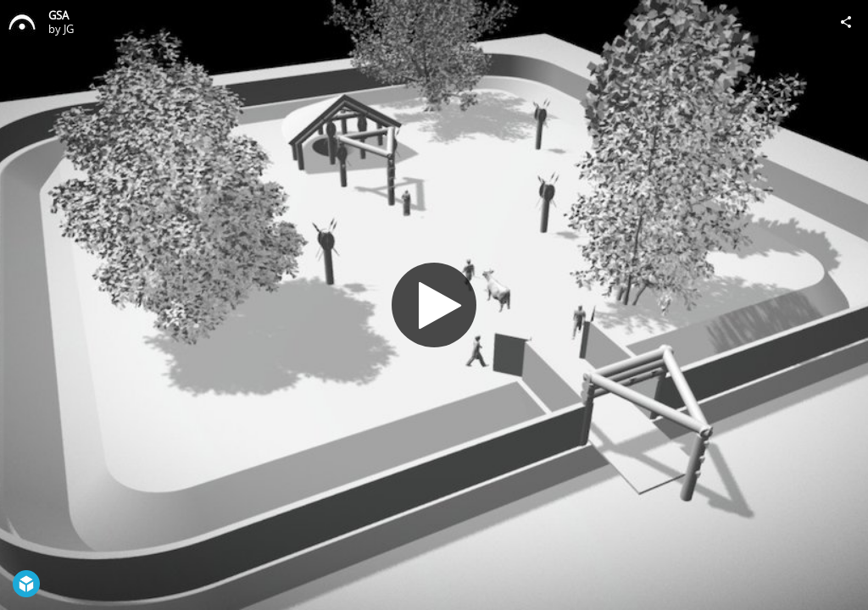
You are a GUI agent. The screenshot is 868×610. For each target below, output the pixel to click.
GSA (58, 15)
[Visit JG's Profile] (22, 22)
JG (69, 29)
